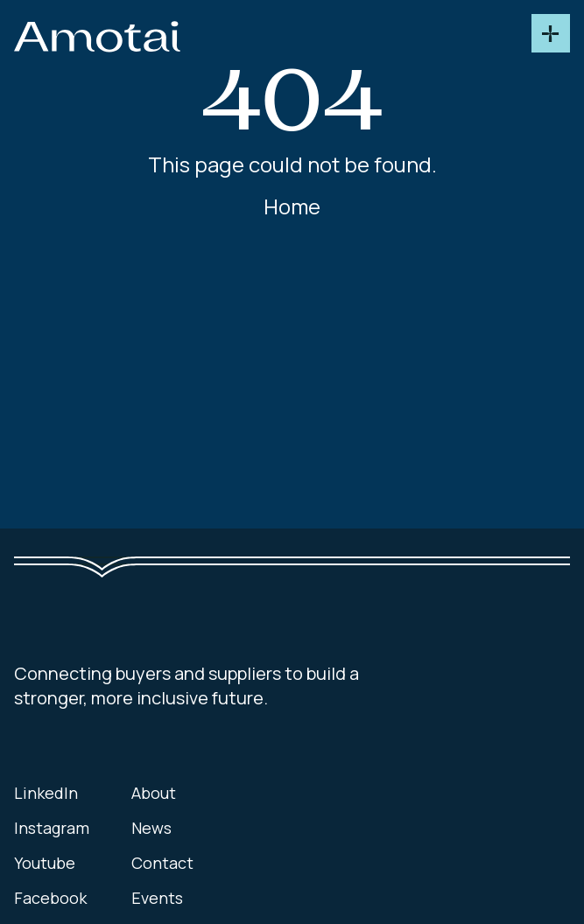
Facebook (50, 898)
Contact (162, 863)
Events (157, 898)
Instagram (52, 828)
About (154, 793)
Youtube (45, 863)
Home (292, 206)
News (151, 828)
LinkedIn (46, 793)
